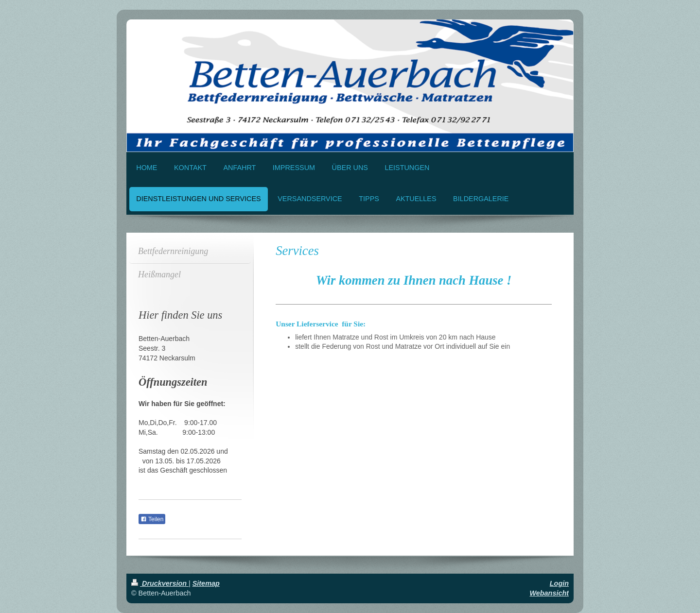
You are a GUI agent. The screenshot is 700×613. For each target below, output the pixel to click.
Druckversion (160, 583)
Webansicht (550, 593)
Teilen (152, 519)
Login (559, 583)
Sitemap (206, 583)
